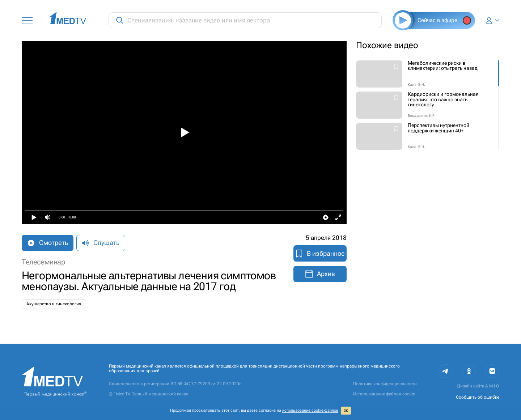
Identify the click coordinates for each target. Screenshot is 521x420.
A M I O (492, 386)
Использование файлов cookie (384, 394)
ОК (346, 411)
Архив (320, 274)
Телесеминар (43, 262)
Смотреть (47, 243)
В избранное (320, 254)
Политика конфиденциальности (385, 384)
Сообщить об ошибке (478, 397)
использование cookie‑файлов (310, 410)
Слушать (101, 243)
